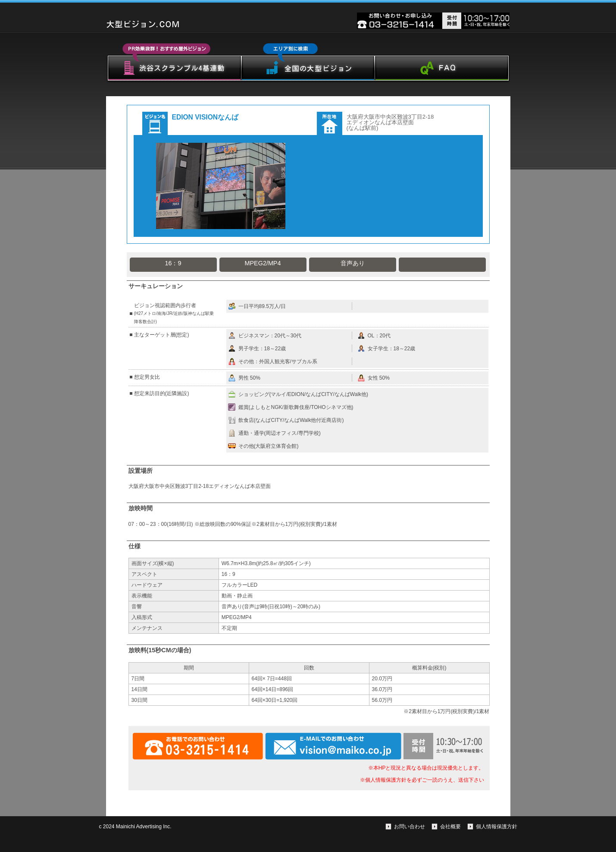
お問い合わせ (410, 827)
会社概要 (450, 827)
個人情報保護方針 (497, 827)
